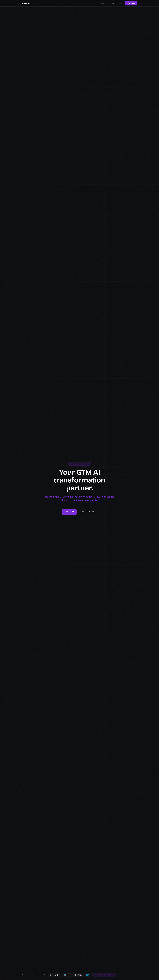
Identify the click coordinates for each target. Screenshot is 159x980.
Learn (120, 3)
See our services (88, 512)
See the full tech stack (104, 975)
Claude (112, 3)
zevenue (26, 3)
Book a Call (131, 3)
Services (104, 3)
